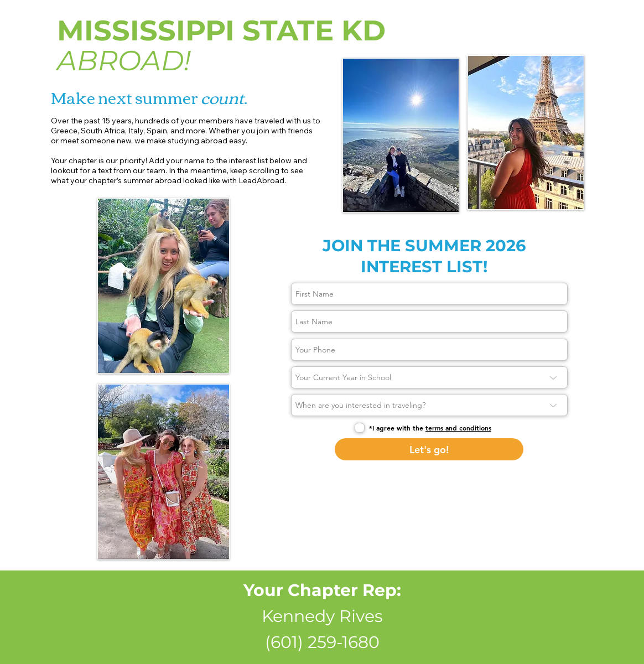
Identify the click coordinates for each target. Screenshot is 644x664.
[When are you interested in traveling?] (429, 405)
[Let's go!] (429, 449)
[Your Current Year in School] (429, 377)
